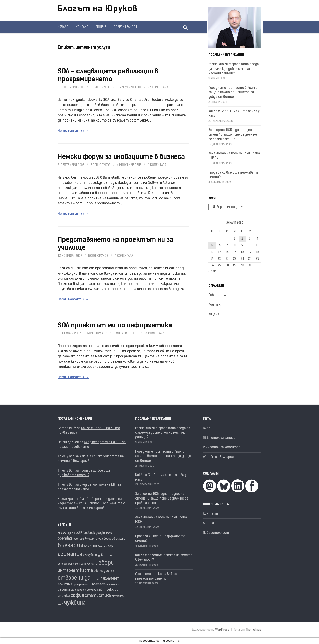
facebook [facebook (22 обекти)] (89, 533)
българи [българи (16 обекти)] (120, 539)
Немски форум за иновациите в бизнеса (121, 157)
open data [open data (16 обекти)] (79, 539)
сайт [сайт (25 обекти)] (101, 590)
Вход (207, 428)
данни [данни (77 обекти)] (105, 554)
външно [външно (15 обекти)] (102, 547)
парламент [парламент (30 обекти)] (110, 579)
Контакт (82, 27)
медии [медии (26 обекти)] (104, 571)
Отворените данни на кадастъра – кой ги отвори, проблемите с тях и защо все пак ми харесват (91, 504)
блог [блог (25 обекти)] (99, 539)
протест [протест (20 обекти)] (99, 585)
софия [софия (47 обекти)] (77, 596)
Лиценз (101, 27)
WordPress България (218, 457)
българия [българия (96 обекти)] (70, 546)
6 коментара (157, 165)
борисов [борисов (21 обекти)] (109, 539)
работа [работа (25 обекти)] (64, 590)
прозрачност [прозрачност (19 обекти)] (82, 585)
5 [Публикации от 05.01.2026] (212, 246)
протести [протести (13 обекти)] (113, 585)
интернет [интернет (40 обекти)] (69, 571)
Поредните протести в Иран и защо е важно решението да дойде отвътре (233, 93)
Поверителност (125, 27)
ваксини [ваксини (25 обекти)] (90, 546)
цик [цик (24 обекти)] (61, 604)
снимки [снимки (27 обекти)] (64, 596)
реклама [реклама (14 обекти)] (92, 590)
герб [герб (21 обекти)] (111, 547)
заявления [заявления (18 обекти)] (88, 564)
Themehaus (253, 630)
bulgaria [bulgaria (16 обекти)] (62, 533)
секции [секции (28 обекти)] (112, 590)
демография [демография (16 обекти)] (65, 564)
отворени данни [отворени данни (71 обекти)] (79, 578)
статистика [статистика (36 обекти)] (98, 596)
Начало (63, 27)
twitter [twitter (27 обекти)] (90, 539)
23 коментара (158, 88)
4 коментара (124, 256)
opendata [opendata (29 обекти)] (65, 539)
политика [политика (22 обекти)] (65, 585)
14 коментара (154, 334)
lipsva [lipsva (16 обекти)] (109, 533)
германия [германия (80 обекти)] (70, 554)
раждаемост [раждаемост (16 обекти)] (78, 590)
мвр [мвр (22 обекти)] (96, 571)
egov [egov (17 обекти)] (70, 533)
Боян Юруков (101, 88)
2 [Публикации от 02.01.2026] (242, 239)
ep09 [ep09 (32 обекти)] (78, 533)
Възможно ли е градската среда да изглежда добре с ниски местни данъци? (234, 69)
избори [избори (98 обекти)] (105, 563)
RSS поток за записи (219, 438)
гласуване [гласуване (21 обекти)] (90, 555)
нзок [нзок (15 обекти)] (113, 571)
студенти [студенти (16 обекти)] (118, 596)
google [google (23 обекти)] (100, 533)
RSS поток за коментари (223, 447)
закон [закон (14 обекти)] (77, 564)
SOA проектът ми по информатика (115, 326)
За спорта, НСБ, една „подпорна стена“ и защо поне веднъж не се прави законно (233, 135)
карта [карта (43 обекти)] (86, 571)
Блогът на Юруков (98, 9)
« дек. (212, 272)
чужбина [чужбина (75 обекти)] (75, 603)
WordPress (222, 630)
